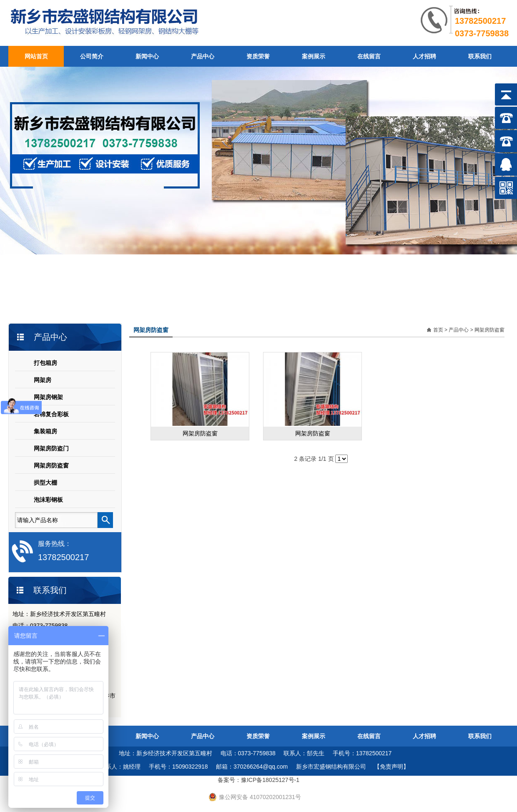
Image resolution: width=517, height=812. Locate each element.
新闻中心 (147, 56)
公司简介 (92, 56)
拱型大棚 (45, 483)
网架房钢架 (48, 397)
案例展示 (314, 56)
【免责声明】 (392, 767)
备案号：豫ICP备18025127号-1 (258, 780)
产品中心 (203, 56)
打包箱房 (45, 363)
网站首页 (36, 56)
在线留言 (369, 56)
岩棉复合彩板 (51, 414)
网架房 (43, 380)
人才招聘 (424, 56)
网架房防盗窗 (51, 465)
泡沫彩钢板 (48, 500)
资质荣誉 (258, 56)
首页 (438, 330)
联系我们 (480, 56)
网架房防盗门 (51, 448)
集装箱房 (45, 431)
